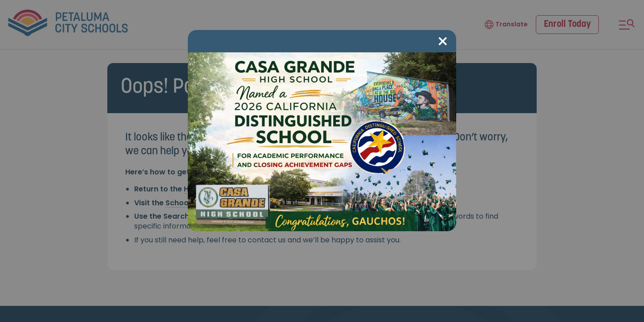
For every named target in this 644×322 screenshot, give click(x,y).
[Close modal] (443, 42)
